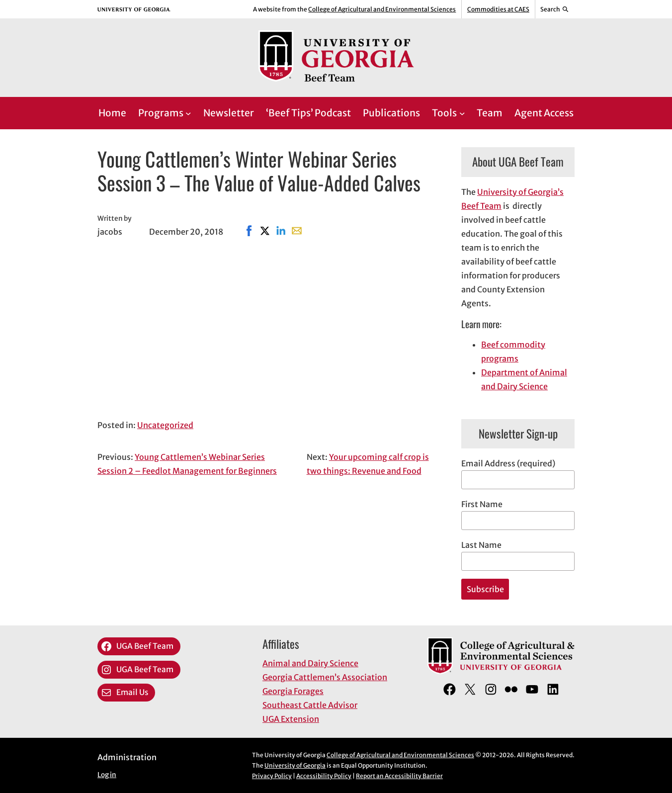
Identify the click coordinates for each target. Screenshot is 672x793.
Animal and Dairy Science (310, 663)
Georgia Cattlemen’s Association (325, 677)
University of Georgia (295, 765)
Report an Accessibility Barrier (399, 776)
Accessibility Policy (324, 776)
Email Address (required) (508, 463)
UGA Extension (291, 719)
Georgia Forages (293, 691)
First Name (482, 504)
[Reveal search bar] (555, 9)
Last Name (481, 545)
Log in (107, 775)
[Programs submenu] (188, 113)
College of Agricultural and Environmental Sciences (382, 9)
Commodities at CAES (498, 9)
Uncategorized (165, 425)
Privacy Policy (272, 776)
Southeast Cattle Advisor (310, 705)
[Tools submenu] (462, 113)
